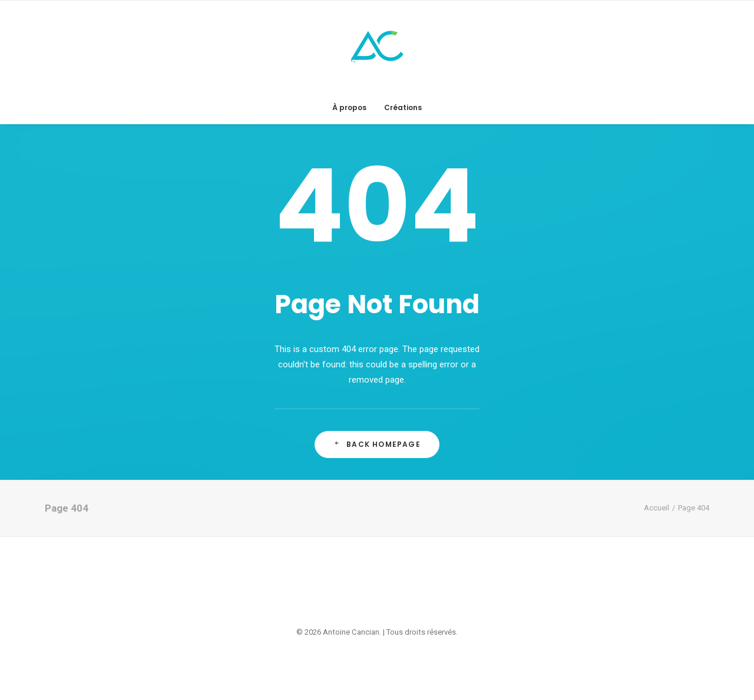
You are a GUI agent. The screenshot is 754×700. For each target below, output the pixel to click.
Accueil (657, 508)
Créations (403, 107)
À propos (349, 107)
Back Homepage (377, 444)
